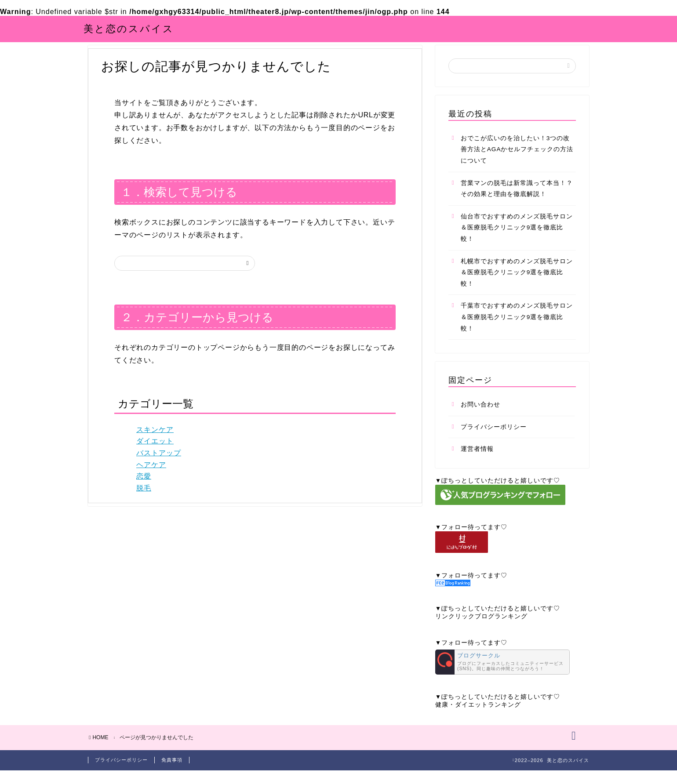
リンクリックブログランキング (481, 626)
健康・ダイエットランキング (478, 715)
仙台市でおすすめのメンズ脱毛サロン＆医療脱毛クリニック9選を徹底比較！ (517, 238)
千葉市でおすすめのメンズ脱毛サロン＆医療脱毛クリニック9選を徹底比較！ (517, 327)
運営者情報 (477, 459)
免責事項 (172, 773)
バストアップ (159, 463)
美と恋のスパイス (129, 28)
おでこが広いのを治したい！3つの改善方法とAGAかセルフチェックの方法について (517, 160)
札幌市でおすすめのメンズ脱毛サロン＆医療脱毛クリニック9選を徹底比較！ (517, 283)
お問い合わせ (480, 415)
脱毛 (144, 498)
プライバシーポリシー (494, 437)
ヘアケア (151, 475)
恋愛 (144, 486)
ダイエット (155, 452)
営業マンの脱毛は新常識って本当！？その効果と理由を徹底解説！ (517, 199)
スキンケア (155, 440)
